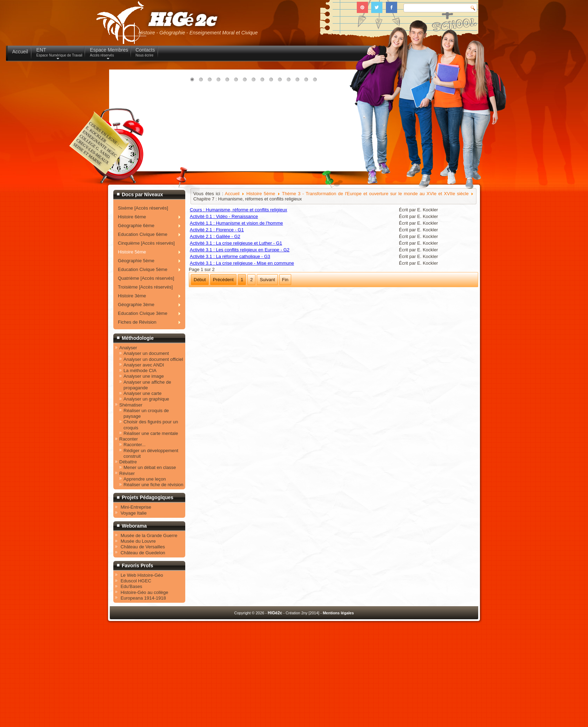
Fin (285, 280)
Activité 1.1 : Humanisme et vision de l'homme (236, 223)
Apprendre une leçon (145, 479)
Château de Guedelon (143, 553)
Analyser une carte (142, 393)
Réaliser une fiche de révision (153, 485)
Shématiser (131, 405)
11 (281, 81)
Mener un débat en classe (150, 467)
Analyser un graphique (146, 399)
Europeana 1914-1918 (143, 598)
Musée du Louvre (138, 541)
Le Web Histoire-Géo (142, 575)
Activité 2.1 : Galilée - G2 (215, 236)
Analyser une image (144, 376)
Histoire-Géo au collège (145, 592)
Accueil (232, 194)
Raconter (129, 439)
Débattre (128, 462)
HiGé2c (181, 21)
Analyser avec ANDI (144, 365)
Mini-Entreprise (136, 507)
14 (308, 81)
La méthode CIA (140, 371)
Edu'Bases (132, 586)
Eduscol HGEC (136, 581)
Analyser (128, 348)
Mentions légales (338, 613)
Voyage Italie (134, 513)
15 (316, 81)
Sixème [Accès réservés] (143, 208)
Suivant (267, 280)
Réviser (127, 473)
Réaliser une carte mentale (151, 433)
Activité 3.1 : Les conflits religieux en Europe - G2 (240, 250)
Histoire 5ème (261, 194)
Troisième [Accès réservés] (145, 287)
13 (299, 81)
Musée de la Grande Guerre (149, 536)
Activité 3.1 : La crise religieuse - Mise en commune (242, 263)
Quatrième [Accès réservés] (146, 278)
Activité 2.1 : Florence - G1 (217, 230)
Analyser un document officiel (153, 359)
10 (273, 81)
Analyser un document (146, 353)
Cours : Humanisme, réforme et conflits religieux (238, 210)
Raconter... (135, 445)
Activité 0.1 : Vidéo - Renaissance (224, 216)
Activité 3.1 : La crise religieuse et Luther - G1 (236, 243)
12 (290, 81)
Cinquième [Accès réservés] (146, 243)
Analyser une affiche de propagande (147, 385)
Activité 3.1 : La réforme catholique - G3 (230, 256)
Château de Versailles (143, 547)
